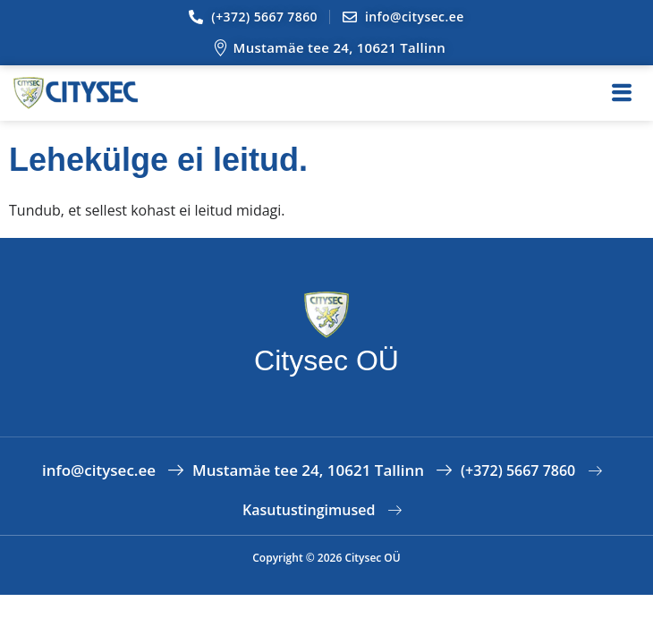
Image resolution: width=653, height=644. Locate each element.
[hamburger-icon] (622, 93)
